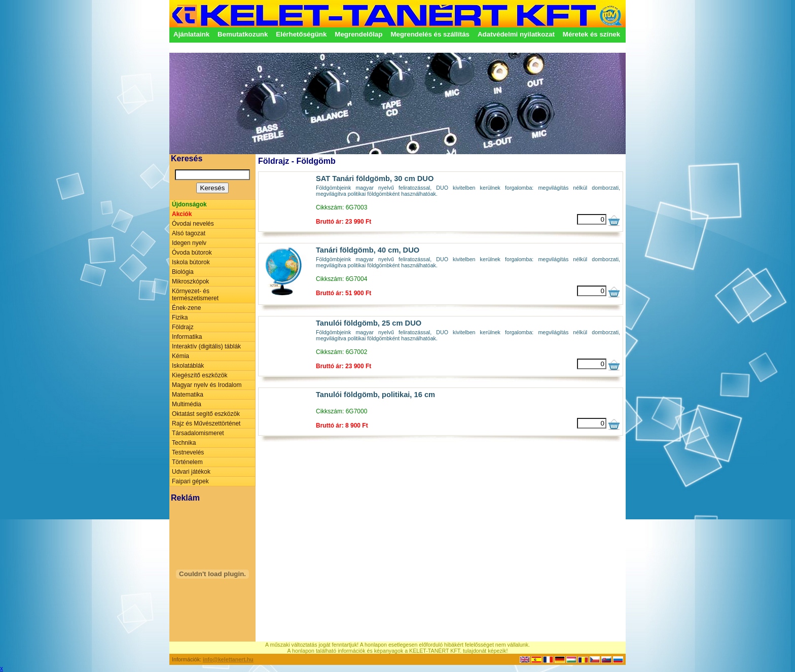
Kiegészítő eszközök (200, 375)
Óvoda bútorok (192, 253)
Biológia (183, 272)
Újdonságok (189, 204)
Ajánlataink (191, 34)
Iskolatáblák (188, 366)
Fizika (180, 317)
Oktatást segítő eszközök (206, 414)
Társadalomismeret (198, 433)
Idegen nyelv (189, 243)
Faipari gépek (190, 481)
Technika (184, 443)
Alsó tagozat (189, 233)
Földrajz (183, 327)
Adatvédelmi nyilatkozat (516, 34)
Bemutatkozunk (243, 34)
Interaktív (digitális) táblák (206, 346)
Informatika (187, 337)
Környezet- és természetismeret (195, 295)
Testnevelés (188, 452)
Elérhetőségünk (301, 34)
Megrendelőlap (358, 34)
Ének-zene (186, 308)
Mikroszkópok (190, 281)
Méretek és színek (591, 34)
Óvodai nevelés (193, 224)
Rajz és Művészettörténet (206, 423)
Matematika (188, 395)
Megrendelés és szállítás (430, 34)
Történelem (187, 462)
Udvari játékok (191, 472)
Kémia (180, 356)
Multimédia (187, 404)
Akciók (182, 214)
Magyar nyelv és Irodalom (207, 385)
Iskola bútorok (191, 262)
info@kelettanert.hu (228, 659)
